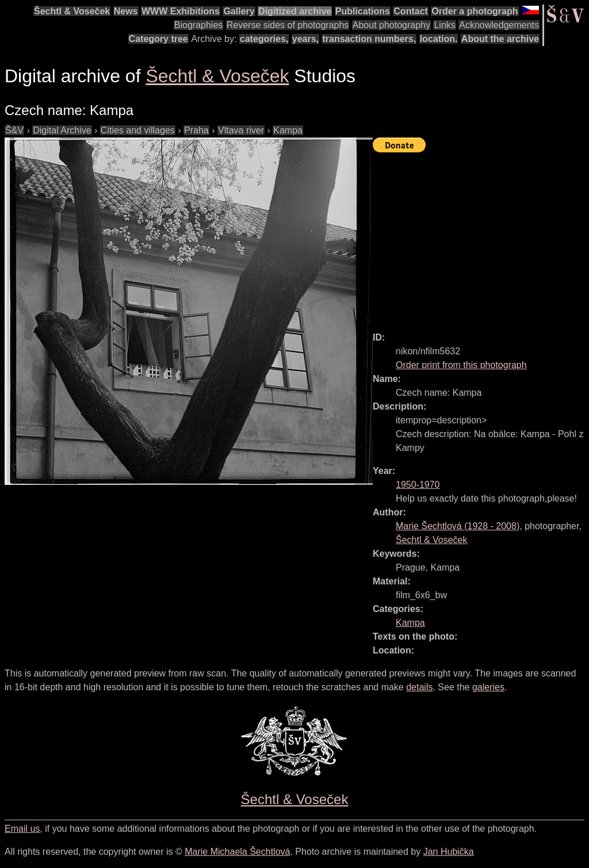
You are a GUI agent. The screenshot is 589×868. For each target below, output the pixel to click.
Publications (363, 11)
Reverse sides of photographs (288, 25)
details (419, 687)
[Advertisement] (481, 237)
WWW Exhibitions (181, 11)
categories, (264, 39)
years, (305, 39)
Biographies (199, 25)
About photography (391, 25)
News (126, 11)
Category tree (158, 39)
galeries (488, 687)
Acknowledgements (499, 25)
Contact (411, 11)
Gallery (239, 11)
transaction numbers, (369, 39)
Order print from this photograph (461, 365)
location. (439, 39)
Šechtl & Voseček (72, 11)
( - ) (458, 526)
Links (444, 25)
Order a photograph (475, 11)
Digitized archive (295, 11)
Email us (22, 829)
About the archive (500, 39)
